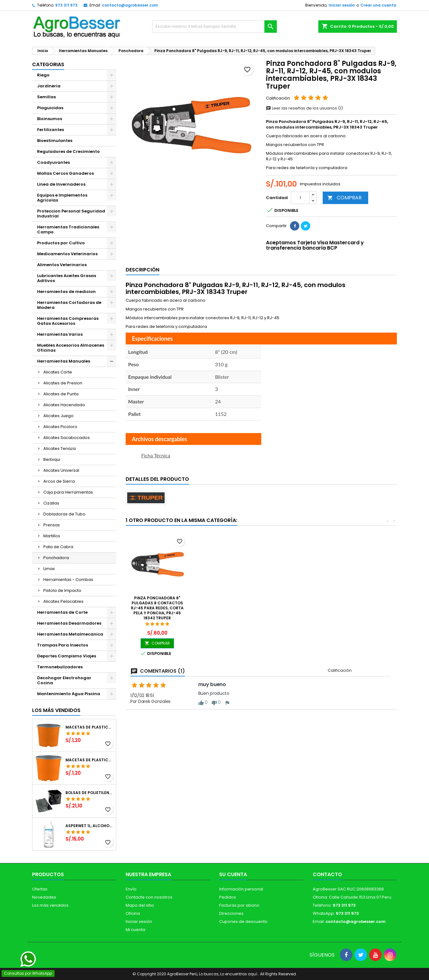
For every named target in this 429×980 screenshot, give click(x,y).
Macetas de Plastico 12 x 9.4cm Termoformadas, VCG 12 (89, 727)
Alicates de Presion (63, 383)
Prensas (52, 525)
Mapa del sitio (140, 905)
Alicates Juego (58, 416)
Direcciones (231, 913)
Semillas (46, 97)
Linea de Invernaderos (61, 184)
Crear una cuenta (378, 5)
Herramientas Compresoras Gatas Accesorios (68, 321)
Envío (131, 889)
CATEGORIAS (48, 64)
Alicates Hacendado (64, 405)
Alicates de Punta (61, 394)
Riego (43, 75)
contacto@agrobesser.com (130, 5)
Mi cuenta (135, 930)
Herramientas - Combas (68, 580)
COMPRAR (345, 198)
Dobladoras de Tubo (64, 514)
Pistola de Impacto (62, 590)
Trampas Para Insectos (63, 645)
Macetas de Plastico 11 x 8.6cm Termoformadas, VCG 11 (89, 760)
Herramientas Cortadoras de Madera (69, 305)
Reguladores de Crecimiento (68, 151)
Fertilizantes (51, 130)
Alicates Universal (61, 470)
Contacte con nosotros (149, 897)
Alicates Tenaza (60, 449)
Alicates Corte (58, 372)
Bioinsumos (50, 119)
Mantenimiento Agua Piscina (69, 694)
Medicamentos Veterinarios (67, 254)
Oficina (133, 913)
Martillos (52, 536)
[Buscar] (214, 27)
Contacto (327, 874)
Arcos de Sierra (59, 481)
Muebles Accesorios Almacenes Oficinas (71, 348)
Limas (49, 569)
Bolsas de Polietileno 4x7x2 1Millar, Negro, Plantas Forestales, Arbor (89, 793)
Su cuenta (233, 874)
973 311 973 (66, 5)
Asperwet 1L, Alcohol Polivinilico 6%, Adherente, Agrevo (89, 826)
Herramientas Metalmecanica (70, 634)
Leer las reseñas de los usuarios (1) (304, 108)
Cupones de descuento (243, 921)
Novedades (44, 897)
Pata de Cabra (58, 547)
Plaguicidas (50, 108)
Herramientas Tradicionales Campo (68, 229)
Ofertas (40, 889)
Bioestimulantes (55, 141)
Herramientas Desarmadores (69, 623)
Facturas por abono (239, 905)
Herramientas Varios (60, 334)
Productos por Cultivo (61, 243)
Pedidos (228, 897)
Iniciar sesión (342, 5)
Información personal (241, 889)
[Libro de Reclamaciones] (215, 935)
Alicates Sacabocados (67, 438)
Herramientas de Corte (62, 612)
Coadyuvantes (53, 162)
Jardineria (49, 86)
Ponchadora (56, 558)
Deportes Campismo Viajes (67, 656)
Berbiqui (52, 459)
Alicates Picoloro (60, 427)
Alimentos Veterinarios (62, 265)
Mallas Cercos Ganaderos (65, 173)
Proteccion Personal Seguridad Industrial (71, 214)
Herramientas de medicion (66, 292)
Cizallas (51, 503)
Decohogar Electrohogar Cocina (64, 680)
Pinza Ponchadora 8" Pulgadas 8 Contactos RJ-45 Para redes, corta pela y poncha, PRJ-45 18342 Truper (157, 608)
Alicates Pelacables (63, 601)
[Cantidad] (300, 198)
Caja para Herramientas (68, 492)
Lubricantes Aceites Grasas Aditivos (67, 278)
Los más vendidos (56, 710)
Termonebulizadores (60, 667)
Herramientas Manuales (64, 361)
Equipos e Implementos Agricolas (62, 198)
